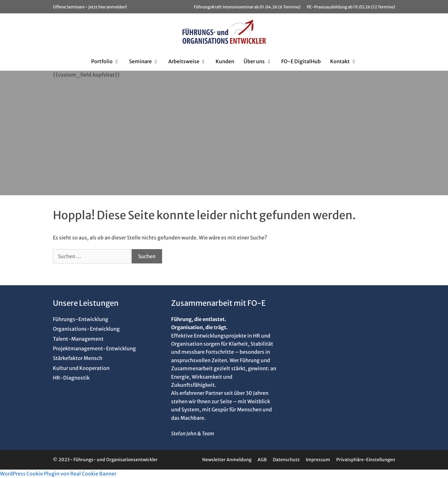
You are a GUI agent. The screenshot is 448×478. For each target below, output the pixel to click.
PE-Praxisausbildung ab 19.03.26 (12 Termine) (351, 7)
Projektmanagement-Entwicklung (94, 348)
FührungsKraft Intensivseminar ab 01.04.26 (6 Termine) (247, 7)
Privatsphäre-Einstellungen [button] (366, 460)
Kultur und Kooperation (81, 368)
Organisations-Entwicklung (86, 329)
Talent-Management (78, 339)
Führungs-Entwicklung (81, 319)
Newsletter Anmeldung (227, 460)
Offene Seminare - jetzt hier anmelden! (90, 7)
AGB (262, 460)
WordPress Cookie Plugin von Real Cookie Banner (58, 474)
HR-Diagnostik (71, 378)
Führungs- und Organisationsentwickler (116, 460)
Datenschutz (286, 460)
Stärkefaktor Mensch (78, 358)
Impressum (318, 460)
